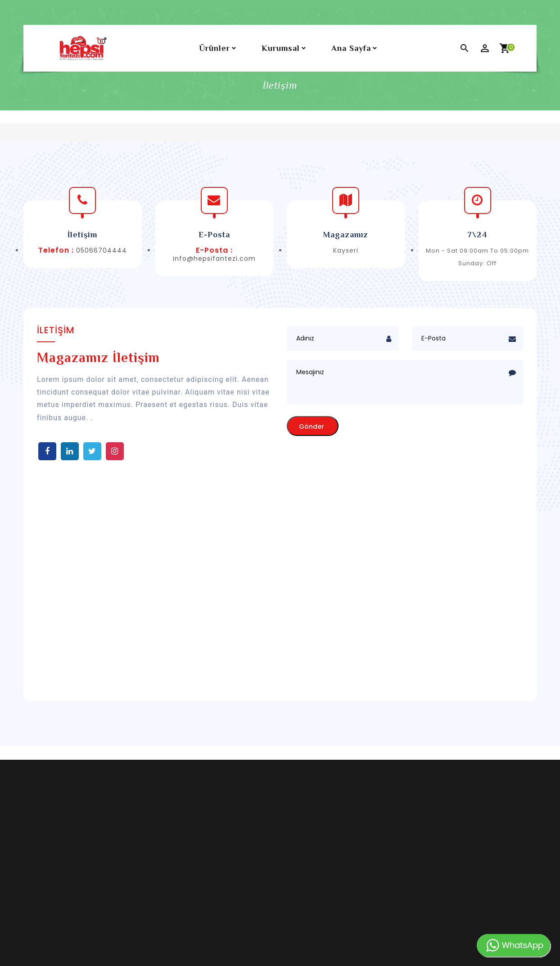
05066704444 (102, 250)
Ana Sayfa (351, 48)
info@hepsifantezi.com (214, 259)
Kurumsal (281, 48)
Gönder (312, 426)
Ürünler (215, 48)
